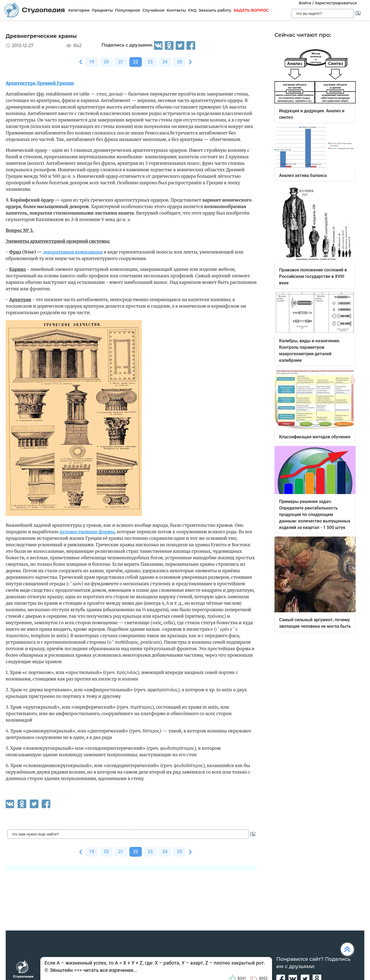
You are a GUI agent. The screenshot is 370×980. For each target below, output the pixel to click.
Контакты (176, 10)
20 (106, 62)
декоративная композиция (73, 252)
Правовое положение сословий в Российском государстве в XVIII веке (313, 276)
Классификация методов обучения (315, 437)
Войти (305, 3)
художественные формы (87, 532)
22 (136, 62)
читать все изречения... (110, 970)
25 (179, 62)
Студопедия (35, 10)
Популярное (128, 10)
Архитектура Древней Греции (40, 83)
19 (91, 62)
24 (165, 62)
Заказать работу (215, 10)
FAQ (192, 10)
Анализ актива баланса (303, 175)
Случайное (153, 10)
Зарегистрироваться (336, 3)
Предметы (102, 10)
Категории (79, 10)
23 (150, 62)
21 (121, 62)
